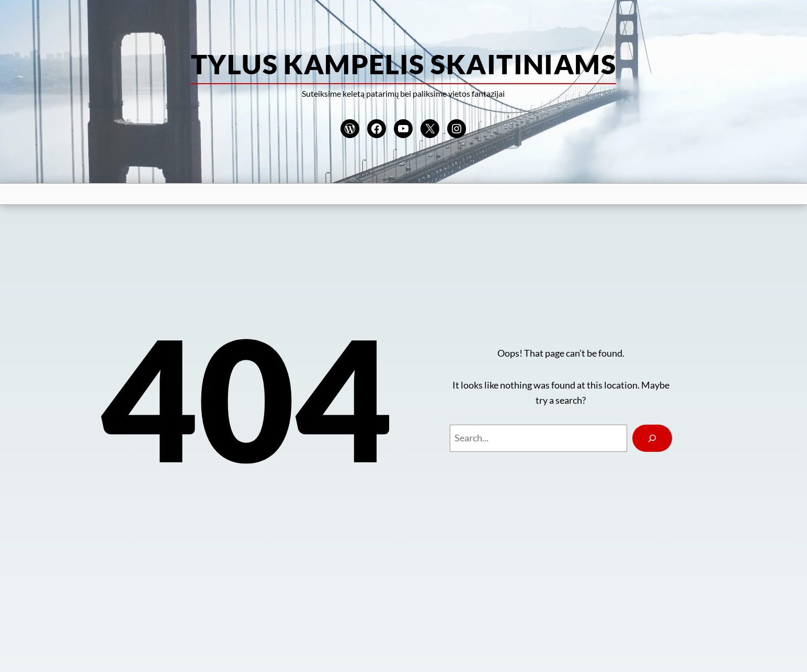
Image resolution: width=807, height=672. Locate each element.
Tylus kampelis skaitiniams (403, 64)
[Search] (652, 438)
